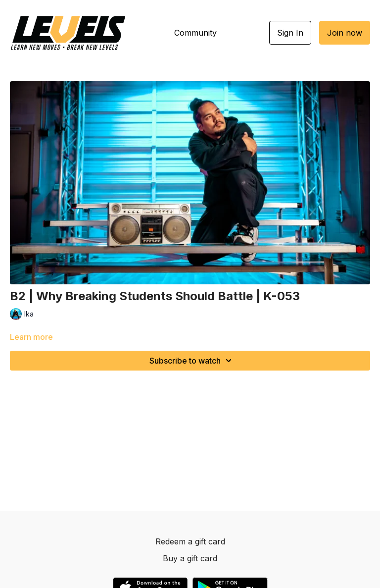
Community (195, 33)
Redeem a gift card (190, 541)
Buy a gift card (190, 558)
